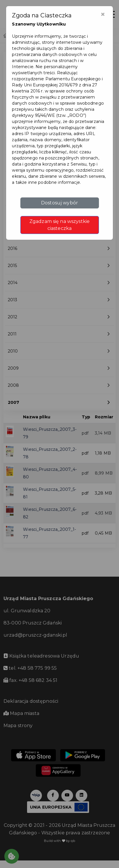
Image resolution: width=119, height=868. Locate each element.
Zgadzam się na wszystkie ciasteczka (59, 225)
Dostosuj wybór (59, 203)
